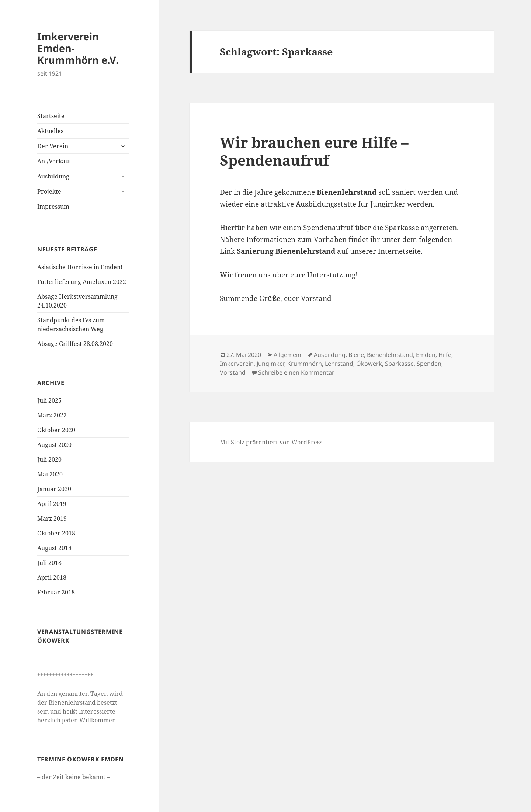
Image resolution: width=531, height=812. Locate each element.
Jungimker (270, 364)
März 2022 (52, 415)
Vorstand (233, 372)
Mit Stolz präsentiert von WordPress (271, 442)
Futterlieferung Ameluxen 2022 (82, 282)
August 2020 (54, 445)
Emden (426, 355)
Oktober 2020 (56, 430)
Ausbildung (53, 176)
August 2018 (54, 548)
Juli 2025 (49, 400)
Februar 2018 (56, 592)
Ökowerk (369, 364)
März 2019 (52, 518)
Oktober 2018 (56, 533)
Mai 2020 (50, 474)
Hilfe (445, 355)
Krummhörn (305, 364)
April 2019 (52, 504)
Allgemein (287, 355)
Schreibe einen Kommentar (296, 372)
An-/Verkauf (54, 161)
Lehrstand (339, 364)
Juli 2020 (49, 459)
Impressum (53, 207)
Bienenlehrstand (390, 355)
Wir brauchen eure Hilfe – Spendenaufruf (314, 151)
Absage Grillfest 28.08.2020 (75, 344)
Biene (356, 355)
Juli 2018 (49, 563)
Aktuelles (50, 131)
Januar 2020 (54, 489)
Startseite (51, 116)
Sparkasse (399, 364)
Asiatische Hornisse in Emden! (80, 267)
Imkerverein (237, 364)
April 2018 (52, 577)
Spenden (429, 364)
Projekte (49, 191)
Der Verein (53, 146)
